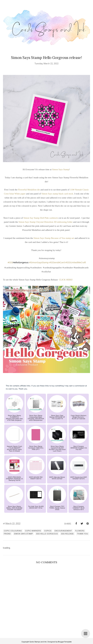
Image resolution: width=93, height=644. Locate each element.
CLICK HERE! (66, 280)
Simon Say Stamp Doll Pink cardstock (41, 218)
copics (48, 531)
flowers (80, 531)
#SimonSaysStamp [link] (39, 262)
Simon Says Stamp (61, 169)
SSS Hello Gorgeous (47, 534)
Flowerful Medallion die (29, 190)
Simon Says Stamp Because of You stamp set (54, 238)
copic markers (33, 531)
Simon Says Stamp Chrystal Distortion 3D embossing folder (46, 222)
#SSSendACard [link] (57, 262)
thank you (83, 534)
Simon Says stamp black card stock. (58, 194)
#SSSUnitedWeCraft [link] (76, 262)
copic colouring (13, 531)
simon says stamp (23, 534)
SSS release (67, 534)
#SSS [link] (10, 262)
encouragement (63, 531)
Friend (7, 534)
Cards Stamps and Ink (38, 642)
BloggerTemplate (65, 642)
